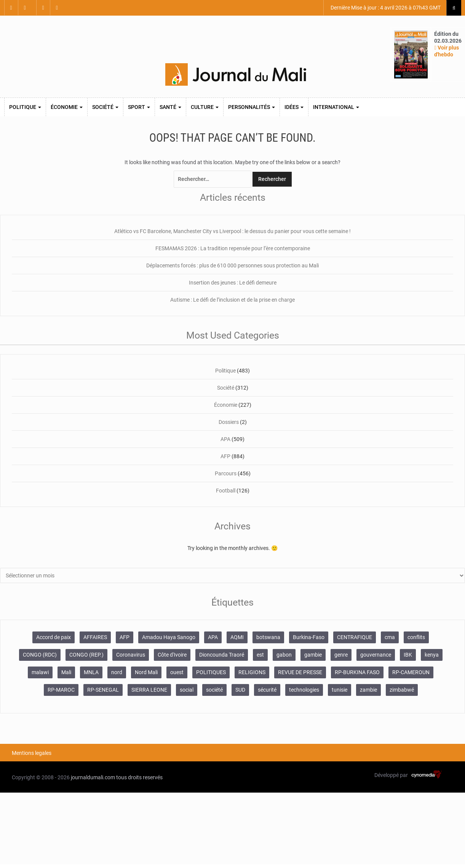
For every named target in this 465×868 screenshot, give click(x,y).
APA (225, 439)
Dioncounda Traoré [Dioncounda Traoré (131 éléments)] (222, 655)
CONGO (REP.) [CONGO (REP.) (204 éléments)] (86, 655)
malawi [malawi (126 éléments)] (40, 672)
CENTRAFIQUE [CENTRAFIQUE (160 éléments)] (355, 637)
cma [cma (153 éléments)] (390, 637)
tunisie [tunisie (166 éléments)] (340, 690)
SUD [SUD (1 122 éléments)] (240, 690)
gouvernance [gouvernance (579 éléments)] (376, 655)
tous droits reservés (139, 777)
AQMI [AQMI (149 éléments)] (237, 637)
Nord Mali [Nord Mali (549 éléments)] (146, 672)
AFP (225, 456)
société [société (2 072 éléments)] (214, 690)
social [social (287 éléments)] (187, 690)
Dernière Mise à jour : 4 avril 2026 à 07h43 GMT (385, 8)
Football (226, 491)
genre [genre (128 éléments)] (341, 655)
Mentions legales (32, 753)
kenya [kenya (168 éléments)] (432, 655)
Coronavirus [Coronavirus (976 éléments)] (131, 655)
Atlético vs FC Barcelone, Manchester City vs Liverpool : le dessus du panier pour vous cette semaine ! (232, 231)
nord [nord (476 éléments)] (117, 672)
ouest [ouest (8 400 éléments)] (177, 672)
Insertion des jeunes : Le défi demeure (233, 283)
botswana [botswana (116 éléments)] (268, 637)
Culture (205, 107)
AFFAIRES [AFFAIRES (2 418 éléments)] (95, 637)
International (336, 107)
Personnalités (252, 107)
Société (105, 107)
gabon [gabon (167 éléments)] (284, 655)
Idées (294, 107)
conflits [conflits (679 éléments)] (416, 637)
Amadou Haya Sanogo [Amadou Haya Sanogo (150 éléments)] (169, 637)
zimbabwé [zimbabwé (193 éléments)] (402, 690)
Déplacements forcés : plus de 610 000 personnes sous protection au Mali (232, 265)
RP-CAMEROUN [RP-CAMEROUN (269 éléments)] (411, 672)
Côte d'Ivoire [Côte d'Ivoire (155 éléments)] (172, 655)
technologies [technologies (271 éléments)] (304, 690)
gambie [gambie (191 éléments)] (313, 655)
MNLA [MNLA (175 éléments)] (91, 672)
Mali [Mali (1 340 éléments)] (66, 672)
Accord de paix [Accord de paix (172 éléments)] (54, 637)
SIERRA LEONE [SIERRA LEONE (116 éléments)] (149, 690)
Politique (25, 107)
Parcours (226, 473)
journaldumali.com (93, 777)
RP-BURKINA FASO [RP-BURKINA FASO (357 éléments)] (357, 672)
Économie (67, 107)
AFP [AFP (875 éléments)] (125, 637)
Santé (170, 107)
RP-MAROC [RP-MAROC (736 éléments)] (61, 690)
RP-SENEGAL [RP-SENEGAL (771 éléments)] (103, 690)
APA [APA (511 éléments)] (213, 637)
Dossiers (229, 422)
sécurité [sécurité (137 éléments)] (267, 690)
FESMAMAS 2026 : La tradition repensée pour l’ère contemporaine (233, 248)
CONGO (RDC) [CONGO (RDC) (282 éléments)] (40, 655)
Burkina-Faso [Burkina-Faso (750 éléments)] (309, 637)
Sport (139, 107)
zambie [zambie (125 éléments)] (368, 690)
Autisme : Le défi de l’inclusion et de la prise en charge (232, 300)
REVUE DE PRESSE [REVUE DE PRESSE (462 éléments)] (300, 672)
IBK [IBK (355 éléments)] (408, 655)
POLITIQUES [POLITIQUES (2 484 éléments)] (211, 672)
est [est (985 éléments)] (260, 655)
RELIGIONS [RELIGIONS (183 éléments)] (252, 672)
